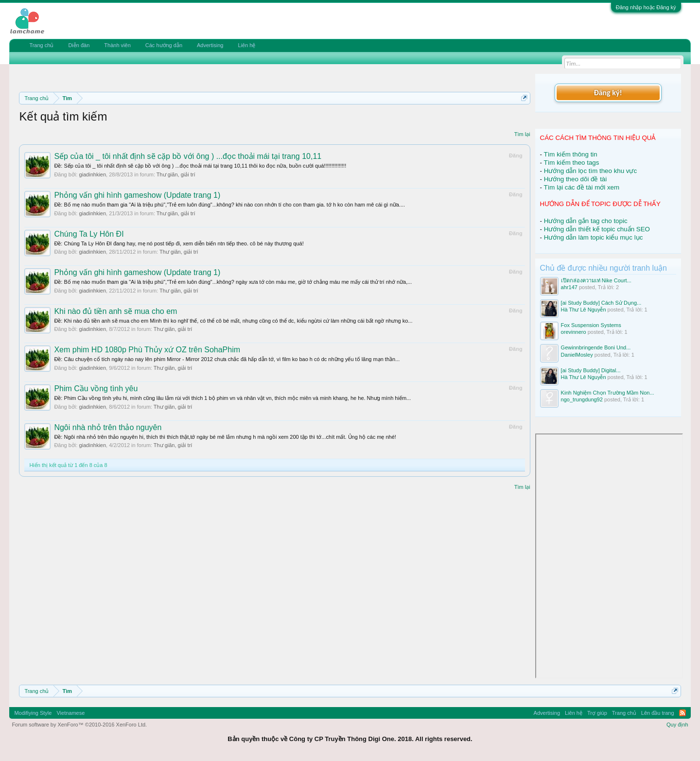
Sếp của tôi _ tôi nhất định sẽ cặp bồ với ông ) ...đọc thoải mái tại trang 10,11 (188, 156)
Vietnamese (70, 713)
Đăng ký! (608, 93)
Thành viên (117, 45)
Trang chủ (41, 45)
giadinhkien (92, 174)
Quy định (677, 725)
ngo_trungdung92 (582, 399)
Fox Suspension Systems (591, 325)
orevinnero (574, 332)
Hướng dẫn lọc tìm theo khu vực (590, 171)
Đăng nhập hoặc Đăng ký (646, 7)
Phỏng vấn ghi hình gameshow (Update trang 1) (137, 195)
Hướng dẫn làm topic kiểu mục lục (594, 237)
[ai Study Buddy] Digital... (591, 370)
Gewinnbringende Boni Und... (596, 347)
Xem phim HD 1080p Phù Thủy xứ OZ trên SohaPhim (147, 350)
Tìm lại (522, 134)
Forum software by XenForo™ (79, 725)
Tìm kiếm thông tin (571, 154)
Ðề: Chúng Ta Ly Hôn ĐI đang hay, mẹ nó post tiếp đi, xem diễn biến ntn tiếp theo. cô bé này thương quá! (179, 243)
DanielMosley (577, 355)
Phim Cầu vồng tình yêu (96, 389)
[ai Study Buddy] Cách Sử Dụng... (601, 303)
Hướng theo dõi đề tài (575, 179)
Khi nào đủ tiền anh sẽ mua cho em (115, 311)
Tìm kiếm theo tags (572, 163)
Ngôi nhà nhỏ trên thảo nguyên (108, 427)
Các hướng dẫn (164, 45)
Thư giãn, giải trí (176, 174)
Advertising (210, 45)
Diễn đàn (79, 45)
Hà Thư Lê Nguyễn (584, 310)
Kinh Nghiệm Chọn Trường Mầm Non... (608, 393)
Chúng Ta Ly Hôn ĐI (89, 234)
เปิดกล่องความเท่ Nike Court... (596, 280)
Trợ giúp (597, 713)
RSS (682, 713)
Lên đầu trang (658, 713)
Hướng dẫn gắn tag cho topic (586, 221)
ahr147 (569, 287)
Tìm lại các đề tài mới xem (582, 187)
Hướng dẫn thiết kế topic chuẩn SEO (597, 229)
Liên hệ (246, 45)
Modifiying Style (33, 713)
